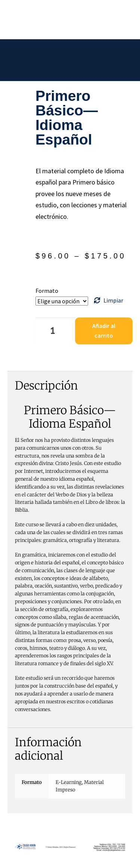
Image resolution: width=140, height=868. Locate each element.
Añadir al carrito (104, 331)
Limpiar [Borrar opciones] (113, 300)
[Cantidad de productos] (55, 331)
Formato (47, 291)
